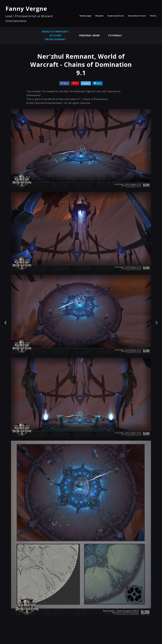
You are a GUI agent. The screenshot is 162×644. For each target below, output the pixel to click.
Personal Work (90, 35)
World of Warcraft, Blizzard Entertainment (56, 35)
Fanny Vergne (26, 8)
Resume (99, 16)
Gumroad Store (116, 16)
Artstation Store (137, 16)
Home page (85, 16)
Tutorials (115, 35)
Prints (153, 16)
